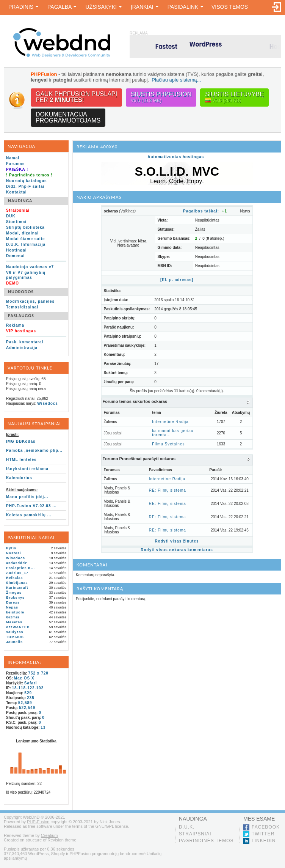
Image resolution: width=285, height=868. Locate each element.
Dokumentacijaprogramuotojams (68, 117)
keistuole (15, 612)
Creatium (49, 835)
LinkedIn (264, 841)
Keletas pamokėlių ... (29, 515)
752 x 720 (38, 673)
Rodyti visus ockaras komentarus (177, 550)
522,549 (27, 708)
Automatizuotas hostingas (176, 157)
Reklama (15, 325)
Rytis (11, 548)
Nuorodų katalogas (27, 181)
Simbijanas (17, 583)
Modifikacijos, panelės (30, 301)
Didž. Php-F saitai (25, 186)
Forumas (15, 164)
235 (31, 698)
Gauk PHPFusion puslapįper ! (76, 97)
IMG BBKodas (21, 441)
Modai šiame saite (26, 239)
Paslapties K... (20, 568)
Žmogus (14, 593)
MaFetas (14, 622)
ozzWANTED (18, 627)
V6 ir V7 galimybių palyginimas (26, 275)
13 (43, 727)
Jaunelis (14, 642)
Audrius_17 (17, 573)
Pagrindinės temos (206, 841)
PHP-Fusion (38, 822)
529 (28, 693)
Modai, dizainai (22, 233)
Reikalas (15, 578)
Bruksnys (15, 598)
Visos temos (230, 7)
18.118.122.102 (28, 688)
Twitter (263, 834)
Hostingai (16, 250)
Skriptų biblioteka (25, 227)
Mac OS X (24, 678)
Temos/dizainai (22, 307)
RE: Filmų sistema (168, 490)
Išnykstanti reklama (27, 469)
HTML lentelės (21, 460)
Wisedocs (48, 403)
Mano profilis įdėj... (27, 497)
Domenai (15, 256)
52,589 (25, 703)
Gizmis (13, 617)
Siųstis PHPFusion (161, 97)
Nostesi (14, 553)
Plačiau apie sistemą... (176, 80)
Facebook (266, 827)
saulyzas (15, 632)
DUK (11, 216)
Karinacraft (17, 588)
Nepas (12, 607)
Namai (13, 158)
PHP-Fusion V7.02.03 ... (31, 506)
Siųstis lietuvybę (234, 97)
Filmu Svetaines (168, 444)
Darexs (13, 602)
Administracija (22, 348)
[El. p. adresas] (177, 280)
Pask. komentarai (25, 342)
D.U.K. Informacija (26, 245)
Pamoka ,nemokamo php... (34, 451)
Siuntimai (16, 222)
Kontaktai (16, 192)
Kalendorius (19, 478)
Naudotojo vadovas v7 (30, 267)
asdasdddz (17, 563)
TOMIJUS (15, 637)
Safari (31, 683)
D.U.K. (187, 827)
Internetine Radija (170, 422)
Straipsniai (195, 834)
